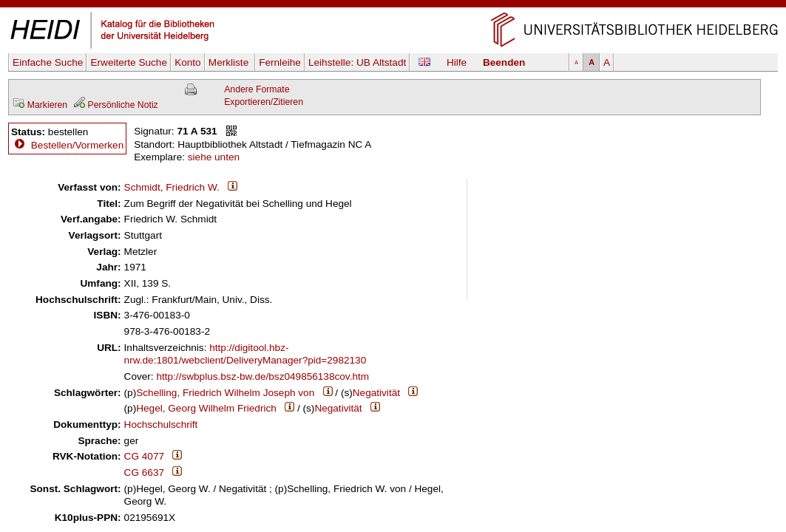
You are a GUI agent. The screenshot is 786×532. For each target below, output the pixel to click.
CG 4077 (144, 456)
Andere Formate (257, 89)
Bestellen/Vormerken (77, 145)
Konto (188, 62)
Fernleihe (280, 62)
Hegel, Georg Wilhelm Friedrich (206, 408)
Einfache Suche (48, 62)
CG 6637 (144, 473)
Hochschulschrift (161, 424)
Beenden (504, 62)
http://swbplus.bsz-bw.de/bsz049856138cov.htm (262, 376)
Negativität (376, 393)
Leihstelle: (357, 62)
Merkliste (230, 62)
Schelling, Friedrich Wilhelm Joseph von (225, 393)
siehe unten (214, 157)
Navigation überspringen (393, 6)
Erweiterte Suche (129, 62)
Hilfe (457, 62)
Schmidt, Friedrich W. (172, 187)
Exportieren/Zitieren (264, 102)
